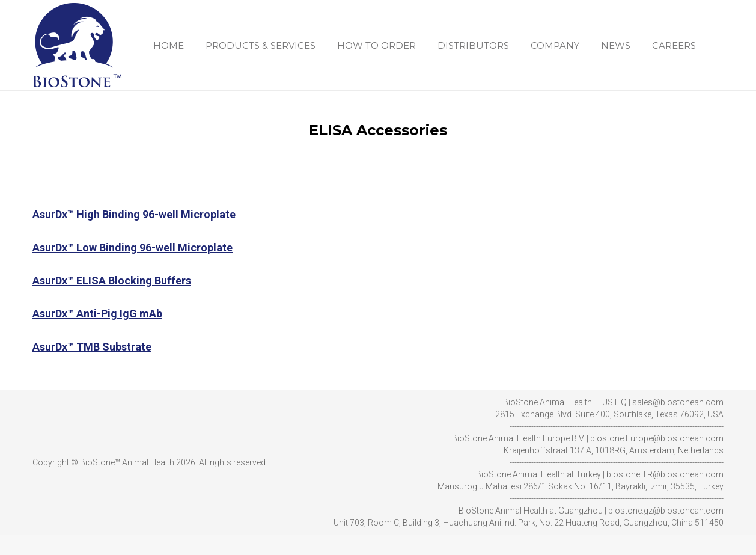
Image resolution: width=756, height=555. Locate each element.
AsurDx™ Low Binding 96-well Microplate (133, 268)
